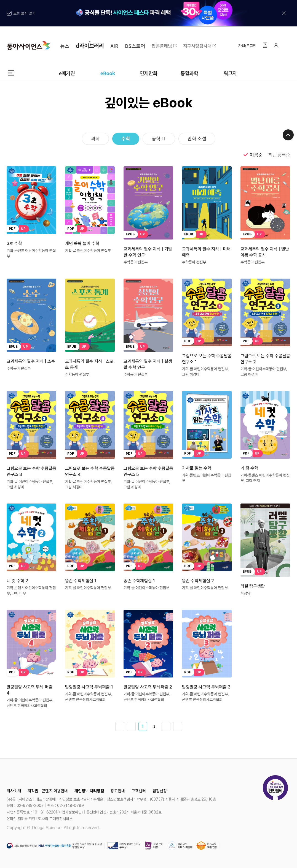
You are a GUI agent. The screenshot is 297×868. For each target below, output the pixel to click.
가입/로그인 (247, 46)
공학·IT (159, 139)
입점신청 (160, 791)
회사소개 (14, 791)
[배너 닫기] (284, 13)
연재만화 (148, 73)
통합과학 (189, 73)
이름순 (253, 155)
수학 (126, 139)
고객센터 (139, 791)
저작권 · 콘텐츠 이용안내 (48, 791)
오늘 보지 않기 (21, 13)
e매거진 (67, 73)
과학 (95, 139)
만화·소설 (197, 139)
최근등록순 (279, 155)
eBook (108, 73)
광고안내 (118, 791)
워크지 (230, 73)
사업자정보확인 (70, 812)
